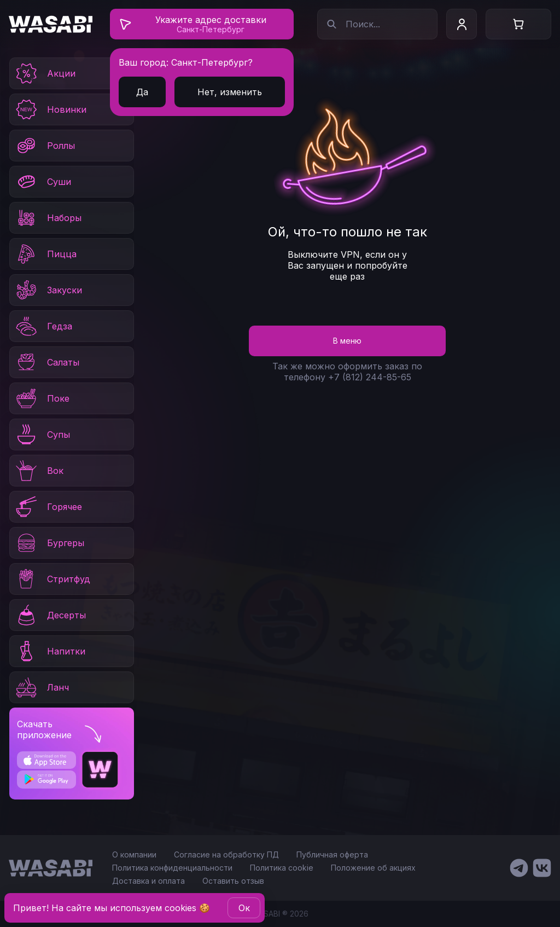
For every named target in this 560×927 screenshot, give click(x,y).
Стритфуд (52, 579)
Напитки (50, 651)
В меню (347, 341)
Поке (42, 398)
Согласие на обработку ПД (226, 854)
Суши (43, 182)
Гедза (43, 326)
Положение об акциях (373, 868)
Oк (244, 908)
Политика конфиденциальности (172, 868)
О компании (134, 854)
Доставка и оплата (148, 881)
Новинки (50, 109)
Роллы (45, 146)
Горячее (48, 507)
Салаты (47, 362)
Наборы (48, 218)
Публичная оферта (332, 854)
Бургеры (49, 543)
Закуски (48, 290)
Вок (39, 471)
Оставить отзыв (233, 881)
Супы (42, 434)
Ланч (42, 687)
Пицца (45, 254)
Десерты (50, 615)
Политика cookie (282, 868)
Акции (45, 73)
